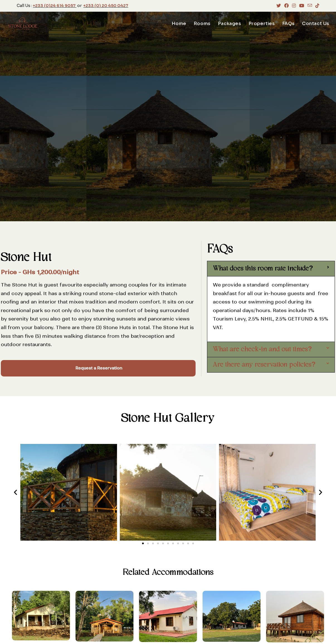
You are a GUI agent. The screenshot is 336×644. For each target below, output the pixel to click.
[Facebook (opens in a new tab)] (286, 6)
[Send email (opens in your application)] (310, 6)
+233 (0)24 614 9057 (54, 6)
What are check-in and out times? (262, 349)
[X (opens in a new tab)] (279, 6)
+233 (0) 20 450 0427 (106, 6)
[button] (271, 269)
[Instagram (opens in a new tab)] (294, 6)
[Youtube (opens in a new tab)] (302, 6)
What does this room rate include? (263, 269)
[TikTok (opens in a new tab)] (316, 6)
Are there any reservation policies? (264, 365)
